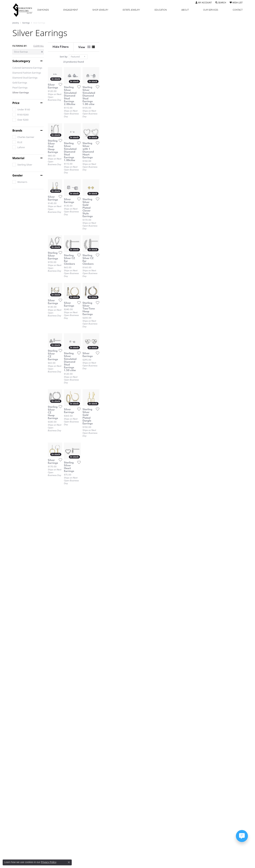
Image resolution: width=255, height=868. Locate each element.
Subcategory (21, 61)
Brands (17, 130)
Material (18, 158)
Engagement (71, 10)
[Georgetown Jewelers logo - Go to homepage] (24, 10)
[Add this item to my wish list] (109, 134)
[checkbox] (21, 109)
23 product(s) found (145, 62)
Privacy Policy (49, 862)
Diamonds (43, 10)
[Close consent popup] (69, 862)
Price (16, 103)
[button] (204, 3)
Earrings (26, 23)
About (185, 10)
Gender (18, 175)
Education (161, 10)
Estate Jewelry (131, 10)
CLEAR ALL (39, 46)
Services (211, 10)
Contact (238, 10)
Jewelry (100, 10)
